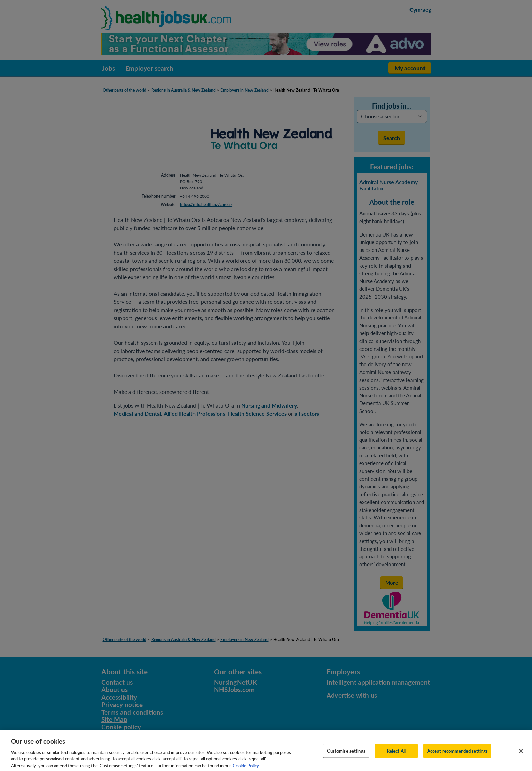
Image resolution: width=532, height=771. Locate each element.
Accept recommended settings (458, 755)
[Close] (521, 755)
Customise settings (346, 755)
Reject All (396, 755)
